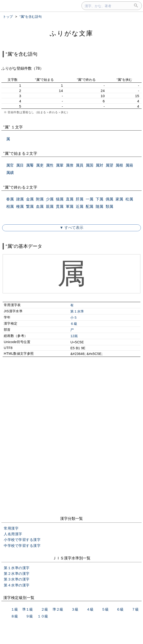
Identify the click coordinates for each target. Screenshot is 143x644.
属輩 (60, 165)
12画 (74, 336)
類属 (109, 206)
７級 (135, 609)
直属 (70, 199)
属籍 (129, 165)
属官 (10, 165)
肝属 (80, 199)
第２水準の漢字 (17, 574)
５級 (105, 609)
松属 (129, 199)
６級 (74, 324)
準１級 (28, 609)
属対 (99, 165)
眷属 (10, 199)
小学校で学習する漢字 (22, 540)
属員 (80, 165)
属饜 (30, 165)
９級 (29, 616)
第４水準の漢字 (17, 585)
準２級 (58, 609)
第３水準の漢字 (17, 579)
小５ (74, 317)
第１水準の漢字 (17, 568)
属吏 (40, 165)
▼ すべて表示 (71, 228)
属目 (20, 165)
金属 (30, 199)
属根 (119, 165)
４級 (90, 609)
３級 (75, 609)
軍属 (70, 206)
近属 (80, 206)
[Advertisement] (71, 401)
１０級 (43, 616)
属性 (50, 165)
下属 (99, 199)
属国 (89, 165)
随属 (99, 206)
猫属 (60, 199)
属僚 (70, 165)
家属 (119, 199)
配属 (89, 206)
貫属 (60, 206)
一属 (89, 199)
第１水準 (77, 311)
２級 (45, 609)
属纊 (10, 173)
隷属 (20, 199)
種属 (20, 206)
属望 (109, 165)
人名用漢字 (13, 534)
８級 (14, 616)
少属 (50, 199)
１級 (14, 609)
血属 (40, 206)
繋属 (30, 206)
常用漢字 (11, 528)
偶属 (109, 199)
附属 (40, 199)
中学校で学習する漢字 (22, 546)
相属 (10, 206)
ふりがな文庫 (71, 33)
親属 (50, 206)
